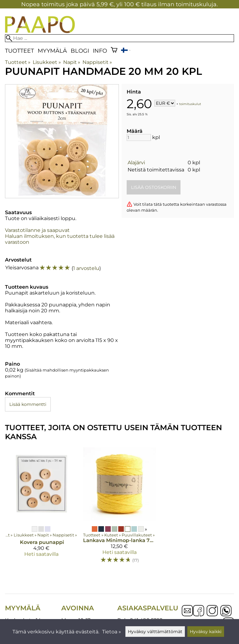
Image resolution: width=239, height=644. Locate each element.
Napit (72, 62)
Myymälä (52, 51)
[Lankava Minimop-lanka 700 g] (120, 508)
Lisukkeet (47, 62)
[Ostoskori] (114, 51)
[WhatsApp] (226, 611)
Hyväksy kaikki (206, 632)
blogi (80, 51)
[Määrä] (139, 137)
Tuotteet (19, 51)
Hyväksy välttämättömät (155, 632)
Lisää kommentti (28, 404)
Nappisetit (97, 62)
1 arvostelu (86, 268)
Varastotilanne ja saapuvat (37, 230)
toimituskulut (190, 104)
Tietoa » (112, 632)
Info (100, 51)
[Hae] (119, 38)
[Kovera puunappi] (42, 508)
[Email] (187, 615)
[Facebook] (199, 611)
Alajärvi (136, 163)
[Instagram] (212, 611)
